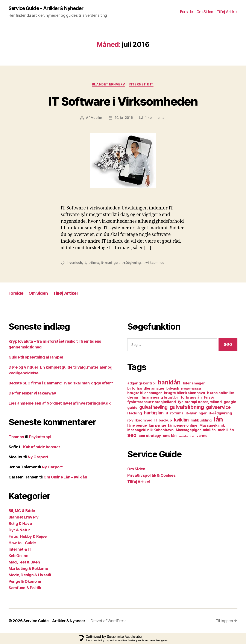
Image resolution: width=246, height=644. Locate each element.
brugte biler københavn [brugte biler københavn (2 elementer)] (185, 393)
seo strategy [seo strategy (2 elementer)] (150, 436)
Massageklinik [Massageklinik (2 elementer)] (212, 426)
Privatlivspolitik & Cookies (151, 476)
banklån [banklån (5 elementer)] (169, 383)
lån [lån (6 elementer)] (218, 420)
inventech (75, 263)
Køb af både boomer (42, 447)
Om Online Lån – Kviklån (65, 477)
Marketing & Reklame (28, 569)
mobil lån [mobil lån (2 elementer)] (226, 430)
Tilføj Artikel (227, 12)
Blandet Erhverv (109, 85)
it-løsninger (110, 263)
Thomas (16, 437)
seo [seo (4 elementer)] (132, 436)
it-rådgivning (131, 263)
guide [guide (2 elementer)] (132, 408)
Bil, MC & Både (22, 511)
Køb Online (18, 556)
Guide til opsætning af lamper (36, 358)
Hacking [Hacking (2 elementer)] (135, 414)
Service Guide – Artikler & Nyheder (55, 621)
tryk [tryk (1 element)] (192, 437)
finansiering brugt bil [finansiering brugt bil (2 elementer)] (160, 398)
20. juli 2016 (124, 118)
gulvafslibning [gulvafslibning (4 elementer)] (187, 407)
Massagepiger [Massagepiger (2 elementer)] (188, 430)
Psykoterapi (40, 437)
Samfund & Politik (25, 588)
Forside (187, 12)
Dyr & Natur (19, 530)
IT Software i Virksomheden (123, 101)
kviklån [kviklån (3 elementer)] (181, 420)
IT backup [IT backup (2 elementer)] (163, 421)
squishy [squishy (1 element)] (183, 437)
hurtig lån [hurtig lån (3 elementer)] (154, 413)
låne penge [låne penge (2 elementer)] (137, 426)
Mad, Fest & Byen (24, 563)
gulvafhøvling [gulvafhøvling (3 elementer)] (153, 408)
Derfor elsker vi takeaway (32, 394)
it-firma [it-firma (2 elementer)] (177, 414)
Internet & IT (142, 85)
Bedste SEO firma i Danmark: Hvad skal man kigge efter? (61, 383)
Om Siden (205, 12)
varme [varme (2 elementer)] (202, 436)
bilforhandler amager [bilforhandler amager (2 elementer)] (146, 389)
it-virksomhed (154, 263)
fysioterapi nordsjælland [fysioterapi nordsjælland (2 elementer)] (200, 402)
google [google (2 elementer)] (230, 402)
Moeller (96, 118)
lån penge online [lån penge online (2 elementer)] (183, 426)
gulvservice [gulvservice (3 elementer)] (218, 408)
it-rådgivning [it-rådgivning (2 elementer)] (220, 414)
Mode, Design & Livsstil (30, 575)
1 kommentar (156, 118)
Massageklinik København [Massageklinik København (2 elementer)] (150, 430)
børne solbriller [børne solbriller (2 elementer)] (221, 393)
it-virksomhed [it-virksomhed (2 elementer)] (140, 421)
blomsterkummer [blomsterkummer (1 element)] (191, 389)
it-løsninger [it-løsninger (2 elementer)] (196, 414)
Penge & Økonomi (25, 582)
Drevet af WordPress (111, 621)
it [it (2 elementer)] (167, 414)
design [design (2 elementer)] (133, 398)
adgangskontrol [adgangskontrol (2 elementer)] (141, 384)
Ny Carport (38, 457)
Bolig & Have (20, 524)
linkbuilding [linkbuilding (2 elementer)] (201, 421)
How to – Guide (22, 543)
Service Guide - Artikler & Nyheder (49, 9)
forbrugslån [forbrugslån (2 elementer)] (191, 398)
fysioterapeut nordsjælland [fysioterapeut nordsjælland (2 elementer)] (152, 402)
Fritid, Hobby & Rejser (28, 537)
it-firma (94, 263)
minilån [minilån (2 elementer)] (209, 430)
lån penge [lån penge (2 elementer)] (157, 426)
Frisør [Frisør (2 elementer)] (209, 398)
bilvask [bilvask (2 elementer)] (173, 389)
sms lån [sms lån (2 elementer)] (170, 436)
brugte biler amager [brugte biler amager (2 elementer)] (145, 393)
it (85, 263)
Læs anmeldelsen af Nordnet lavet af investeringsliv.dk (59, 404)
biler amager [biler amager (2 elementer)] (194, 384)
